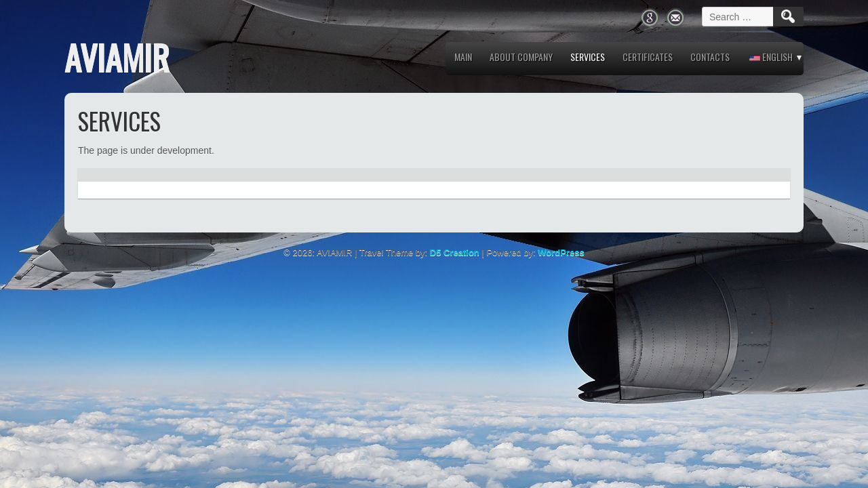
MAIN (463, 57)
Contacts (710, 57)
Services (588, 57)
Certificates (648, 57)
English (771, 57)
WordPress (561, 252)
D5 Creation (455, 252)
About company (521, 57)
